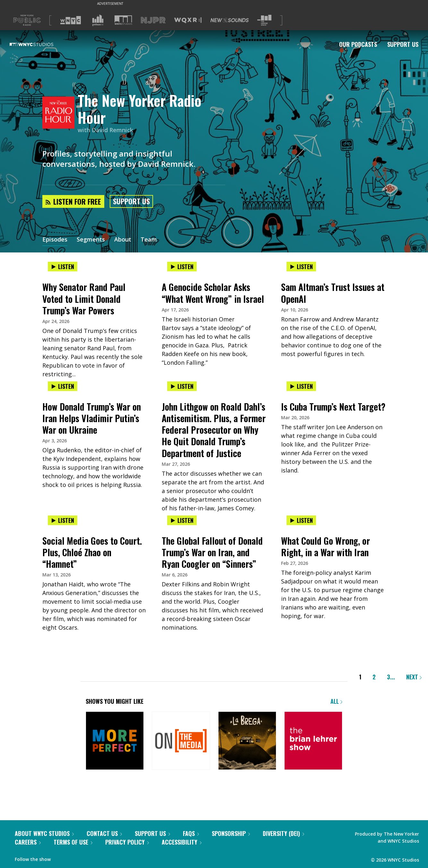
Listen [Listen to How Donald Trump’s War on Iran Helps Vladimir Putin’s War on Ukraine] (63, 386)
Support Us (403, 44)
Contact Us (104, 833)
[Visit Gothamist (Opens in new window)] (98, 20)
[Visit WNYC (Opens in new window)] (71, 20)
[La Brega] (247, 741)
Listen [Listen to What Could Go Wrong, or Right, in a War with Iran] (301, 520)
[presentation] (95, 273)
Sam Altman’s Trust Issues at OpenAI (333, 293)
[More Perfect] (115, 741)
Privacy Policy (127, 842)
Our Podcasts (358, 44)
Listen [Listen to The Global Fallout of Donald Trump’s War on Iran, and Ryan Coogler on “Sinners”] (182, 520)
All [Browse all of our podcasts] (336, 701)
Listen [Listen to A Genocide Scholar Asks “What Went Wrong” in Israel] (182, 267)
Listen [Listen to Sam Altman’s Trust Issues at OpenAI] (301, 267)
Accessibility (182, 842)
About (123, 240)
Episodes (55, 240)
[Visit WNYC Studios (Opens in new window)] (123, 20)
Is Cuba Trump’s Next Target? (333, 407)
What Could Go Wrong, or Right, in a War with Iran (325, 546)
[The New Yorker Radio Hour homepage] (60, 113)
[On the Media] (181, 741)
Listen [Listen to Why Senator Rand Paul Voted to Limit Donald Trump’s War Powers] (63, 267)
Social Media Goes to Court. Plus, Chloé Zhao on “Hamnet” (92, 552)
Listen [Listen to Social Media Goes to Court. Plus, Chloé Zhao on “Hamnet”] (63, 520)
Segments (91, 240)
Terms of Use (73, 842)
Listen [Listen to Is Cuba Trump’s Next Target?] (301, 386)
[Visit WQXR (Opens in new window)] (188, 20)
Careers (28, 842)
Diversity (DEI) (283, 833)
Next (414, 677)
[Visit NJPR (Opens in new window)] (153, 20)
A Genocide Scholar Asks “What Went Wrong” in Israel (213, 293)
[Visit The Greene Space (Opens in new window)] (264, 20)
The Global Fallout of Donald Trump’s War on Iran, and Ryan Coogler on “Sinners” (212, 552)
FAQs (191, 833)
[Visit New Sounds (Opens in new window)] (230, 20)
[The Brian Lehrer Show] (313, 741)
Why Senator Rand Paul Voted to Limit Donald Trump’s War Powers (84, 298)
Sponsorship (231, 833)
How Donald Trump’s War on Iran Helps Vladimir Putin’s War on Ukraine (92, 418)
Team (149, 240)
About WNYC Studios (44, 833)
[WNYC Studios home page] (39, 44)
